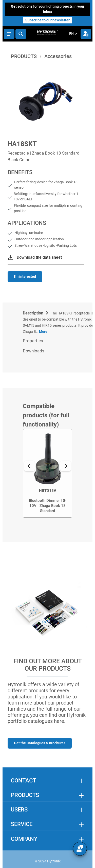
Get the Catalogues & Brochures (40, 743)
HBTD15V (48, 491)
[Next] (66, 466)
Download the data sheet (39, 257)
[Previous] (29, 466)
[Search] (21, 34)
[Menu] (9, 34)
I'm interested (25, 277)
